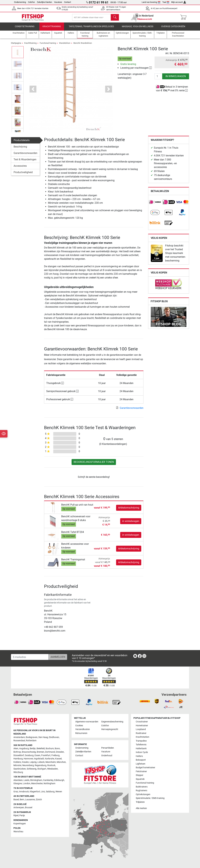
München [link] (61, 762)
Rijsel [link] (16, 815)
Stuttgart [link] (42, 769)
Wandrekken (65, 45)
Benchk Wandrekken (83, 45)
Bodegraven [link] (32, 737)
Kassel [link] (58, 759)
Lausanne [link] (30, 800)
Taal (166, 2)
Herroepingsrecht (110, 729)
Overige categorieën (173, 29)
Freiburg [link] (55, 755)
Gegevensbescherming (112, 722)
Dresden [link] (60, 752)
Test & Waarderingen (25, 162)
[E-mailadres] (30, 657)
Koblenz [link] (17, 762)
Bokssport (141, 760)
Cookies (79, 726)
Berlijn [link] (33, 749)
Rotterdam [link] (31, 741)
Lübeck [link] (41, 762)
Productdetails (22, 143)
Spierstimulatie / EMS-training (150, 798)
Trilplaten (140, 802)
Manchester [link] (37, 783)
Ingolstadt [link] (39, 759)
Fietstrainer (141, 771)
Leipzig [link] (33, 762)
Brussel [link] (29, 808)
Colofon (31, 2)
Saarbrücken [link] (20, 769)
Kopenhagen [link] (20, 824)
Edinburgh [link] (59, 780)
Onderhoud (107, 756)
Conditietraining (25, 29)
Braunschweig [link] (29, 752)
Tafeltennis (141, 745)
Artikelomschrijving (129, 510)
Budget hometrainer (145, 768)
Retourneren (81, 733)
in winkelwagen (176, 78)
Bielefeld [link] (41, 749)
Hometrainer (142, 726)
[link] (155, 204)
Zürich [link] (39, 800)
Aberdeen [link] (18, 780)
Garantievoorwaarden (25, 155)
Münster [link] (17, 765)
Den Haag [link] (43, 737)
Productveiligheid (23, 175)
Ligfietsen (141, 764)
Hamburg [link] (18, 759)
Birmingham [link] (36, 780)
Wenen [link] (59, 792)
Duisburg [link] (29, 755)
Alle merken (141, 808)
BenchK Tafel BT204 (73, 534)
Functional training (48, 45)
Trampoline (141, 741)
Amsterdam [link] (19, 737)
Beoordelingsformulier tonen (94, 464)
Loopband (141, 729)
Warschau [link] (18, 832)
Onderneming (20, 2)
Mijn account (179, 2)
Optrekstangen (143, 794)
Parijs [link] (22, 815)
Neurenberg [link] (28, 765)
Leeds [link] (26, 780)
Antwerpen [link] (19, 808)
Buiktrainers (142, 787)
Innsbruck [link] (24, 792)
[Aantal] (158, 79)
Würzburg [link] (18, 772)
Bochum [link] (50, 749)
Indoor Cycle (142, 752)
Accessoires (20, 168)
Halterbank (141, 749)
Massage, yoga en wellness (138, 29)
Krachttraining (52, 29)
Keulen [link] (25, 762)
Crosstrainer (142, 722)
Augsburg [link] (24, 749)
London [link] (27, 783)
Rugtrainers (141, 791)
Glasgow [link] (18, 783)
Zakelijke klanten (44, 2)
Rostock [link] (51, 765)
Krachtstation (142, 737)
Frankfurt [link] (46, 755)
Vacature (58, 2)
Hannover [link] (28, 759)
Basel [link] (16, 800)
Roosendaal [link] (19, 741)
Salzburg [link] (50, 792)
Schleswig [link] (32, 769)
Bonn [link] (57, 749)
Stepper (140, 775)
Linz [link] (43, 792)
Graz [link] (16, 792)
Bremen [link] (40, 752)
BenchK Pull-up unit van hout (77, 507)
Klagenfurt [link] (35, 792)
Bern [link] (22, 800)
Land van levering (151, 2)
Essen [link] (37, 755)
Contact (67, 2)
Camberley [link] (48, 780)
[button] (33, 91)
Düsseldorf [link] (19, 755)
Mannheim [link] (51, 762)
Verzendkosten (83, 729)
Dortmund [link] (50, 752)
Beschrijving (20, 149)
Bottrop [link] (17, 752)
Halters (139, 756)
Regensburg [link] (41, 765)
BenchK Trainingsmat (73, 562)
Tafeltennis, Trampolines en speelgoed (91, 29)
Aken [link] (16, 749)
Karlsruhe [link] (50, 759)
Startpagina (16, 45)
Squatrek (140, 779)
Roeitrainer (141, 733)
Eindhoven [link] (54, 737)
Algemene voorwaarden (87, 722)
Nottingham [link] (49, 783)
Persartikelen (108, 748)
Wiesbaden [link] (52, 769)
